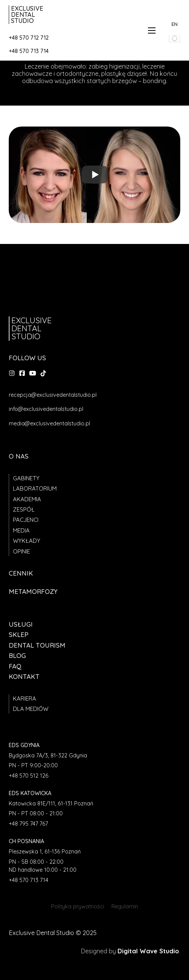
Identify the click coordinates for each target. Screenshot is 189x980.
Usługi (21, 624)
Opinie (21, 551)
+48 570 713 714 (29, 51)
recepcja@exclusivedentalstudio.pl (53, 395)
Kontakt (24, 676)
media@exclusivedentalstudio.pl (49, 423)
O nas (19, 456)
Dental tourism (37, 645)
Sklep (19, 634)
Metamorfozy (33, 591)
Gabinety (26, 478)
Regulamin (125, 906)
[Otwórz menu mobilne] (152, 30)
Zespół (24, 509)
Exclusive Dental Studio (27, 15)
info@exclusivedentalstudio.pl (46, 409)
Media (21, 530)
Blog (17, 655)
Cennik (21, 573)
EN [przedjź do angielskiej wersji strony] (175, 24)
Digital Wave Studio (148, 951)
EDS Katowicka (30, 793)
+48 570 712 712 (29, 38)
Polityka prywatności (78, 906)
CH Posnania (26, 841)
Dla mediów (31, 709)
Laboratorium (35, 488)
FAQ (15, 666)
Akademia (27, 499)
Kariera (25, 699)
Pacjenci (26, 520)
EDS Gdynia (24, 745)
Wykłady (27, 541)
